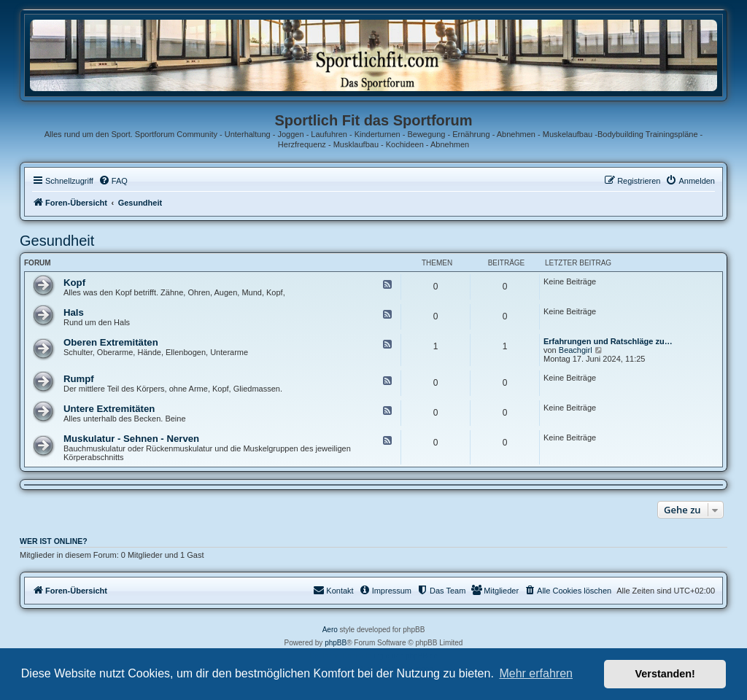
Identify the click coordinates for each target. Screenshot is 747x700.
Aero (330, 630)
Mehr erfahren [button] (536, 673)
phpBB (336, 643)
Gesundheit (57, 241)
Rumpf (79, 379)
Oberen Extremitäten (111, 342)
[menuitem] (113, 181)
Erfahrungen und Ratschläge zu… (608, 341)
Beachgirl (576, 350)
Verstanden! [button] (665, 674)
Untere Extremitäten (109, 409)
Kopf (74, 283)
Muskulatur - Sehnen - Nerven (131, 439)
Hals (74, 312)
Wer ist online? (54, 541)
